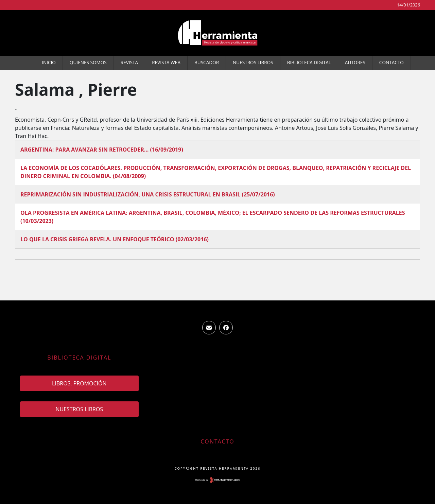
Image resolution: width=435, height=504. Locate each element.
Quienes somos (88, 62)
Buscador (207, 62)
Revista (129, 62)
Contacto (391, 62)
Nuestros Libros (253, 62)
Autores (355, 62)
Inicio (49, 62)
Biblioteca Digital (309, 62)
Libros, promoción (79, 383)
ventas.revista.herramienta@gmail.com (209, 328)
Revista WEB (166, 62)
